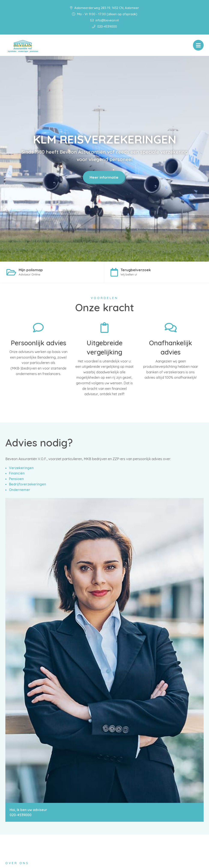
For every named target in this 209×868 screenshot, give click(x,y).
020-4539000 (104, 26)
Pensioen (16, 479)
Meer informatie (104, 177)
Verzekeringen (21, 468)
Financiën (17, 474)
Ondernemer (20, 490)
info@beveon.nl (104, 20)
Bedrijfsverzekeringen (28, 485)
